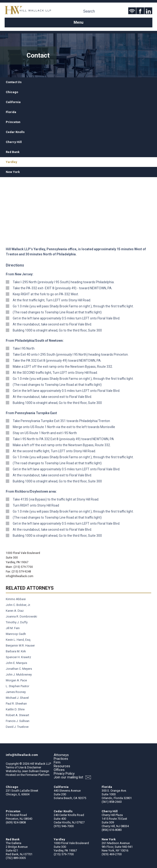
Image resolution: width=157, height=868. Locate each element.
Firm (57, 762)
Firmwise (31, 775)
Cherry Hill (14, 142)
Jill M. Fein (13, 628)
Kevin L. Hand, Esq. (18, 640)
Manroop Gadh (16, 634)
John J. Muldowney (19, 675)
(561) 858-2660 (112, 802)
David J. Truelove (17, 727)
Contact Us (14, 82)
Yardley (11, 162)
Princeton (13, 122)
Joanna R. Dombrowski (21, 616)
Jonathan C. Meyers (19, 669)
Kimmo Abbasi (16, 599)
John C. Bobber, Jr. (18, 605)
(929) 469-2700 (112, 854)
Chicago (12, 92)
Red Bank (13, 152)
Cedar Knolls (15, 132)
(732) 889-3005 (16, 858)
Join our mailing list (72, 777)
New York (13, 172)
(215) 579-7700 (64, 854)
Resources (62, 766)
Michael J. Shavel (17, 698)
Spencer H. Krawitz (18, 657)
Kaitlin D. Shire (15, 709)
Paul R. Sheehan (16, 704)
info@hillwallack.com (20, 576)
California (13, 102)
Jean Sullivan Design (35, 771)
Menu (78, 22)
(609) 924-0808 (16, 822)
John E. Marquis (16, 663)
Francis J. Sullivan (18, 721)
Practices (61, 759)
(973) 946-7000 (64, 826)
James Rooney (16, 692)
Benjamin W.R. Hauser (20, 645)
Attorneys (61, 755)
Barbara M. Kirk (16, 651)
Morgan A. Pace (16, 680)
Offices (59, 770)
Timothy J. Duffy (17, 622)
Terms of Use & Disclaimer (24, 767)
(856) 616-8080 (112, 830)
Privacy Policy (64, 774)
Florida (11, 112)
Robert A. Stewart (17, 715)
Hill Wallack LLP (40, 764)
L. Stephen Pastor (17, 686)
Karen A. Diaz (15, 611)
